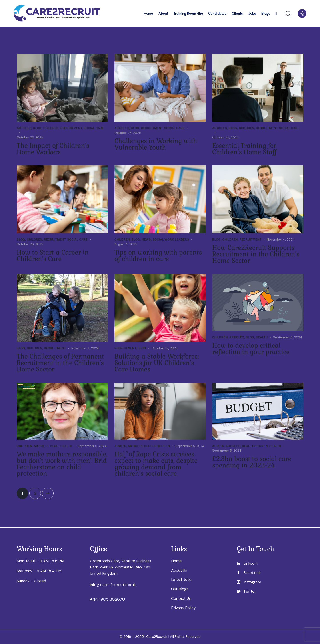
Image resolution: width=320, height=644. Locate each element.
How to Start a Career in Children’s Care (53, 256)
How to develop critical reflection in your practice (251, 349)
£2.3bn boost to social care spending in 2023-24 (252, 462)
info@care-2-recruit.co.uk (113, 585)
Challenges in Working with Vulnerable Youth (156, 144)
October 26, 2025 (30, 137)
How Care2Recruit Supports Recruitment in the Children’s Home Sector (256, 254)
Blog (37, 128)
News (146, 239)
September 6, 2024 (288, 337)
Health (262, 337)
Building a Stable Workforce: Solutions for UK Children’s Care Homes (157, 363)
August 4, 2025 (126, 244)
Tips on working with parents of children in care (158, 256)
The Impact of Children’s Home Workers (53, 149)
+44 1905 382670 (108, 599)
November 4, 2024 (281, 239)
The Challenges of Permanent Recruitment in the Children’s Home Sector (60, 363)
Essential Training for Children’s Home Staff (244, 149)
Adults (120, 446)
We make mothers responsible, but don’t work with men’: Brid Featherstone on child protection (62, 464)
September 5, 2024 (190, 446)
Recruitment (71, 128)
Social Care (94, 128)
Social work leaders (171, 239)
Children (51, 128)
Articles (24, 128)
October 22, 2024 (165, 348)
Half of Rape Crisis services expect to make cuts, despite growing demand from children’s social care (156, 464)
